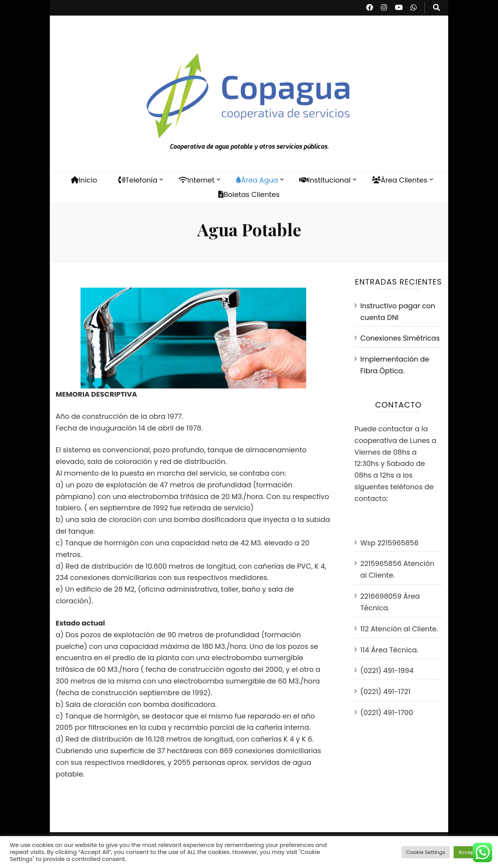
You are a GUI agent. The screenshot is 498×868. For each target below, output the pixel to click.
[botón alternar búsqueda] (437, 8)
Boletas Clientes (249, 194)
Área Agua (257, 180)
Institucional (325, 180)
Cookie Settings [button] (426, 852)
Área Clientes (400, 180)
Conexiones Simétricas (400, 338)
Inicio (84, 180)
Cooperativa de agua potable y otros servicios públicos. (249, 147)
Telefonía (138, 180)
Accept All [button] (471, 852)
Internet (196, 180)
